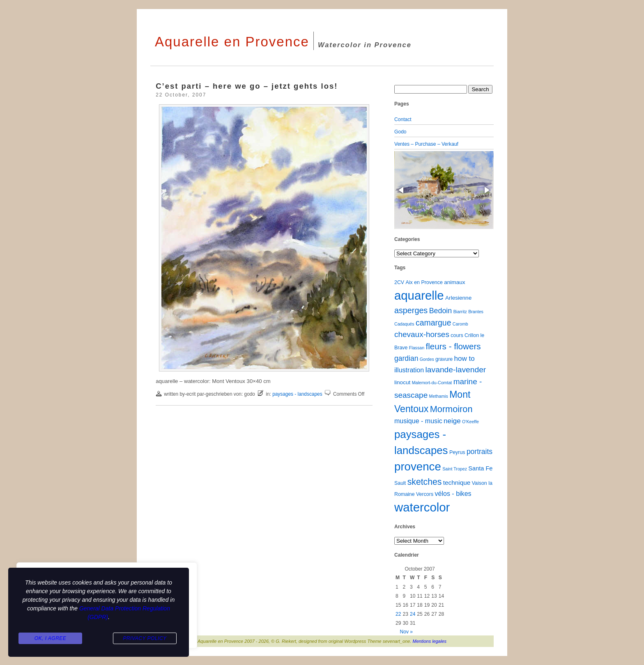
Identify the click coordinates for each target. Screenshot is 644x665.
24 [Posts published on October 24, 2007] (413, 614)
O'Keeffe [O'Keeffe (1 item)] (470, 422)
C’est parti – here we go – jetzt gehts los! (247, 86)
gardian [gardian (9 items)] (406, 358)
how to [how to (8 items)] (465, 359)
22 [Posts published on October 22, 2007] (398, 614)
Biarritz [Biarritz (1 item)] (460, 312)
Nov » (407, 632)
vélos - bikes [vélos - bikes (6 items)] (453, 493)
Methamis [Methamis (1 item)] (439, 396)
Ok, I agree (51, 639)
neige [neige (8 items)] (452, 421)
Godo (400, 132)
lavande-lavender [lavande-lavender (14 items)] (456, 370)
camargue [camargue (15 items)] (434, 323)
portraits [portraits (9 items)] (480, 452)
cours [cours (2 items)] (457, 335)
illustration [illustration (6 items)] (409, 370)
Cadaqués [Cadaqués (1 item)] (404, 324)
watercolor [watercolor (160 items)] (422, 507)
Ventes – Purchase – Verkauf (426, 144)
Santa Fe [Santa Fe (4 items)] (480, 468)
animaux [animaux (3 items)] (454, 282)
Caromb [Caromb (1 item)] (460, 324)
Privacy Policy (145, 639)
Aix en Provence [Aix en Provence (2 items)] (424, 282)
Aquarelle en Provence (232, 42)
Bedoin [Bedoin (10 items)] (441, 311)
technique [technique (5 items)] (457, 483)
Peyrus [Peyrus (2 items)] (457, 452)
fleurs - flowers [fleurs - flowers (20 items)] (453, 346)
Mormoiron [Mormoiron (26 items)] (451, 409)
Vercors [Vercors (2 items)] (425, 494)
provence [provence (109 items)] (418, 467)
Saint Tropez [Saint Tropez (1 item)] (455, 469)
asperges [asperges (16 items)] (411, 310)
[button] (402, 190)
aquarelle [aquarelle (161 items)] (419, 295)
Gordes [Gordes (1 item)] (427, 359)
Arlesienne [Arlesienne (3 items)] (458, 298)
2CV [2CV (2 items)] (399, 282)
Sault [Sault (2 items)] (400, 483)
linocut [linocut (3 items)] (402, 382)
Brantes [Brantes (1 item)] (476, 312)
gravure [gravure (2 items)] (444, 359)
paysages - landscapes (297, 394)
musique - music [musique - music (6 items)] (418, 421)
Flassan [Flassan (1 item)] (417, 348)
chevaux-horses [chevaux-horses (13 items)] (422, 334)
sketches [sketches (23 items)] (425, 482)
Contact (403, 119)
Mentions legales (430, 641)
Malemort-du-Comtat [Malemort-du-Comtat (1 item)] (432, 383)
